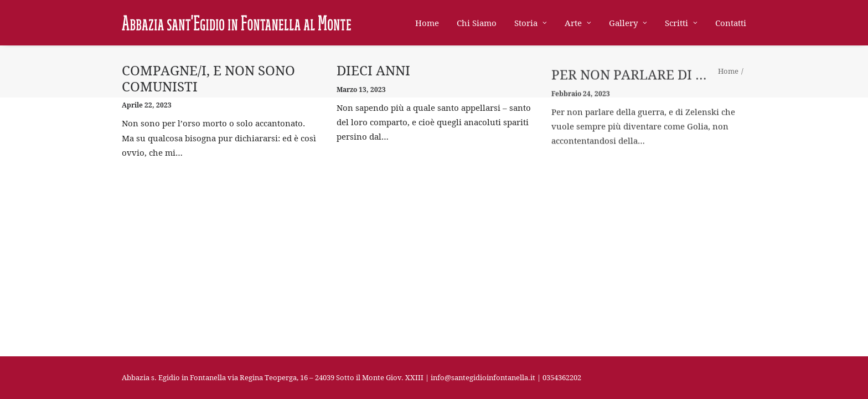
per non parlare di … (629, 85)
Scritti (681, 23)
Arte (578, 23)
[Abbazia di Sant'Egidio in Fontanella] (236, 23)
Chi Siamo (477, 23)
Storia (531, 23)
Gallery (628, 23)
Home (427, 23)
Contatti (731, 23)
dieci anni (373, 72)
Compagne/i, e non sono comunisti (208, 78)
